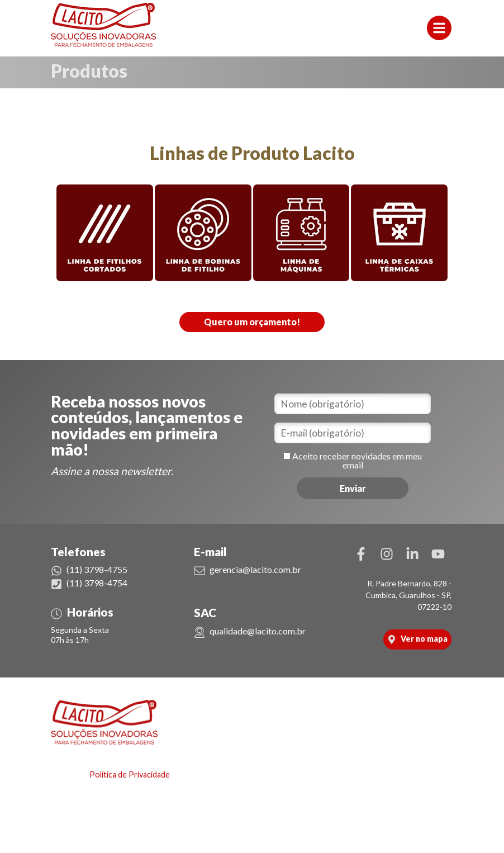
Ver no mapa (417, 639)
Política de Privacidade (130, 774)
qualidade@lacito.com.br (250, 631)
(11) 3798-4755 (89, 569)
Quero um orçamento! (252, 322)
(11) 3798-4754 (89, 583)
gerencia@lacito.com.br (248, 569)
